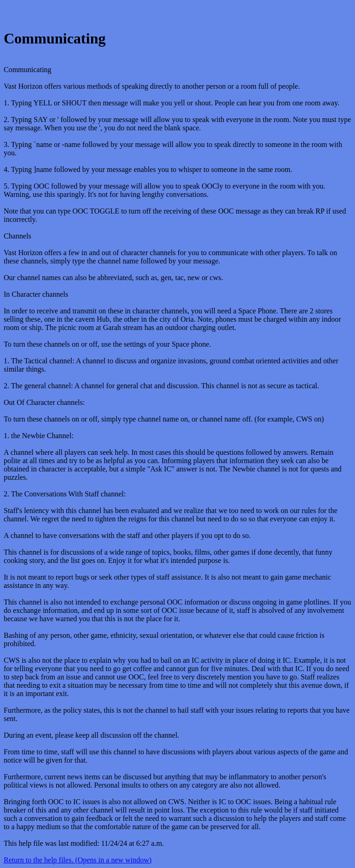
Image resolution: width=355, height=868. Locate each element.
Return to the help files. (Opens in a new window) (78, 860)
